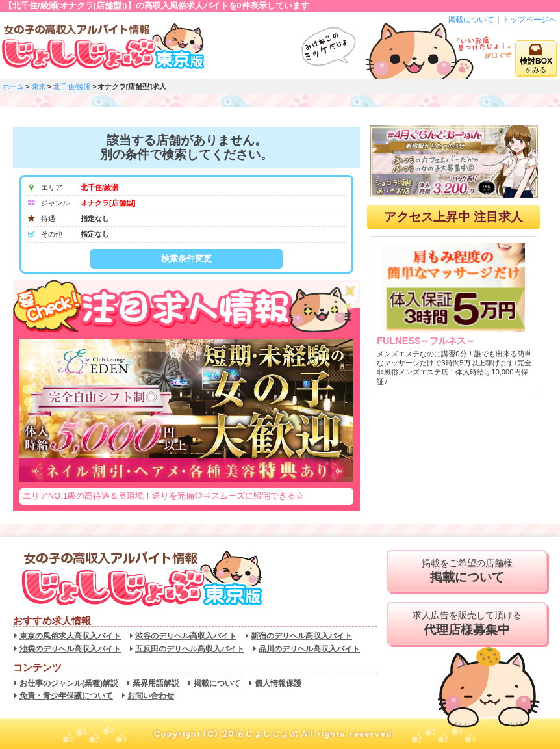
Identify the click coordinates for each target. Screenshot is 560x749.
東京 (39, 86)
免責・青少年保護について (66, 696)
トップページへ (529, 20)
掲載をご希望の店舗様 (467, 572)
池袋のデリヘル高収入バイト (70, 649)
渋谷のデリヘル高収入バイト (186, 636)
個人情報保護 (278, 683)
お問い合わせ (151, 696)
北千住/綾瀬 (72, 86)
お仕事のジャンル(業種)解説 (69, 683)
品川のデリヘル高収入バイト (309, 649)
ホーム (13, 86)
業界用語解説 (156, 683)
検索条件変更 (186, 258)
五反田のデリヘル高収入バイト (190, 649)
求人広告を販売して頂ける (467, 624)
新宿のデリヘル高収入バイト (301, 636)
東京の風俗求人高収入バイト (70, 636)
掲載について (471, 20)
